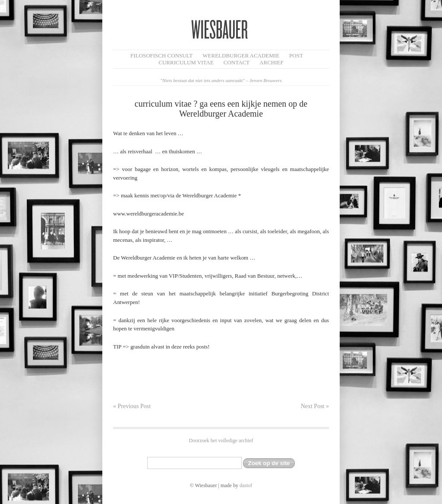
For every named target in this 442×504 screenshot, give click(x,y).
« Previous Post (132, 406)
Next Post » (315, 406)
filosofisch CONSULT (161, 55)
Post (296, 55)
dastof (246, 485)
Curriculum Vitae (186, 62)
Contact (237, 62)
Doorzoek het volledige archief (221, 441)
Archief (272, 62)
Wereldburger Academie (241, 55)
